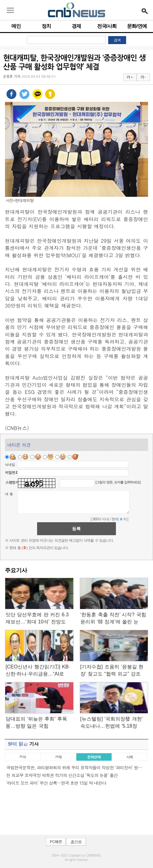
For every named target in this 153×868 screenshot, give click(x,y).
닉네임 (10, 465)
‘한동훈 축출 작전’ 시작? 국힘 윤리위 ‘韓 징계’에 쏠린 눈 (113, 618)
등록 (76, 529)
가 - (143, 77)
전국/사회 (107, 26)
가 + (130, 77)
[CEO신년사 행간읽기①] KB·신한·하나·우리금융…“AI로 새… (38, 671)
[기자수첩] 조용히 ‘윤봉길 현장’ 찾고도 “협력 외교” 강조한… (112, 671)
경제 (76, 26)
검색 (117, 40)
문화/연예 (137, 26)
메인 (16, 26)
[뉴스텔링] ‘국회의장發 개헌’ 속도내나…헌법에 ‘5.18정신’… (112, 723)
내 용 (9, 494)
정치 (46, 26)
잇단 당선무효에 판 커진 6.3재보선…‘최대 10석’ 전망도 (37, 618)
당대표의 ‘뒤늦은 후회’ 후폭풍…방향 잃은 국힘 (36, 722)
